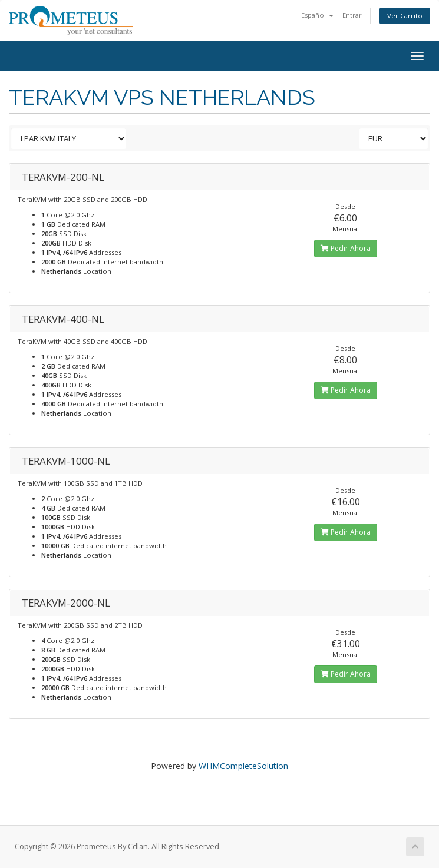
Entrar (352, 15)
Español (317, 15)
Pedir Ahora (346, 248)
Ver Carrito (405, 16)
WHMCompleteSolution (243, 766)
